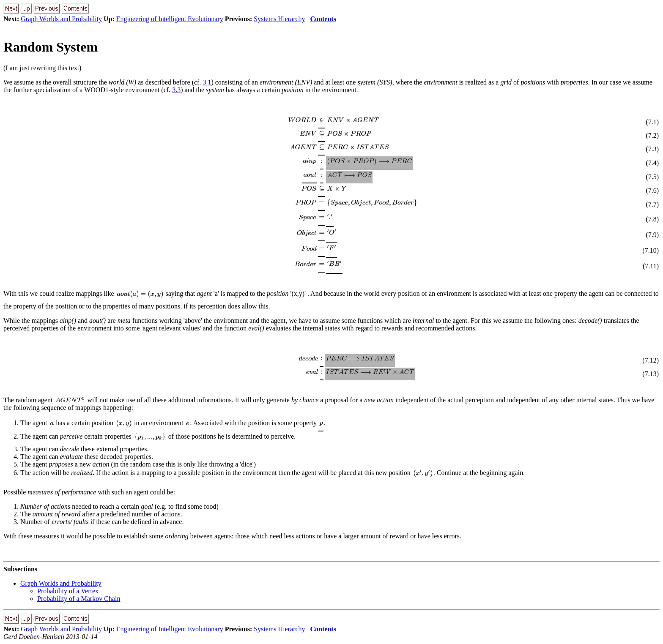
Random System (51, 47)
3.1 (207, 82)
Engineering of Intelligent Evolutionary (170, 19)
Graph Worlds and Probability (61, 19)
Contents (323, 19)
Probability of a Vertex (68, 591)
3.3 (176, 90)
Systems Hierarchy (279, 19)
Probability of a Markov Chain (79, 599)
